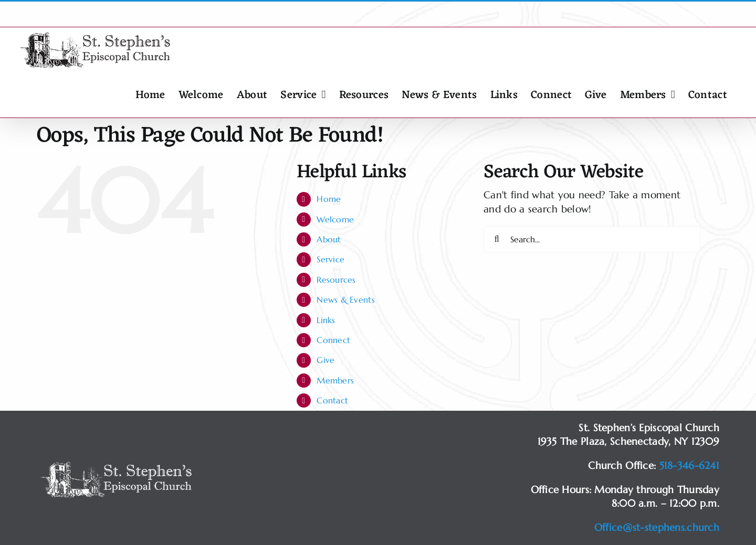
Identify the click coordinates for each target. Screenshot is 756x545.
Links (326, 320)
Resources (336, 280)
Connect (333, 340)
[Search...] (592, 239)
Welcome (335, 219)
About (329, 239)
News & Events (346, 300)
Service (330, 259)
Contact (332, 400)
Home (329, 199)
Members (335, 380)
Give (325, 360)
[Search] (497, 239)
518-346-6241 (689, 465)
